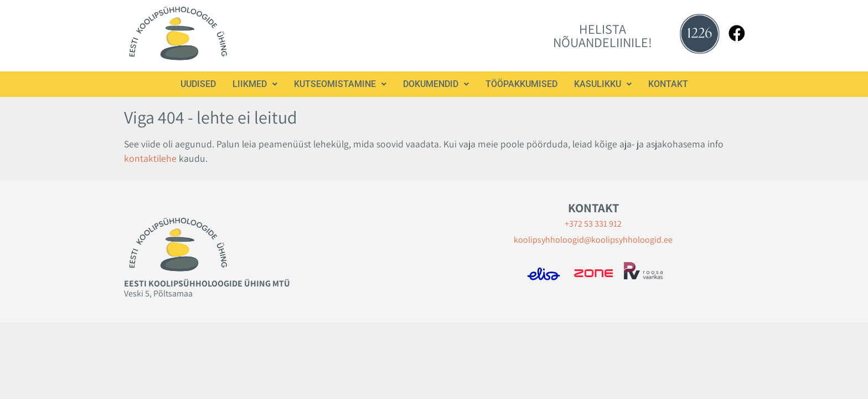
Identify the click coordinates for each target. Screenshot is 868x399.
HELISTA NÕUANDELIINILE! (603, 35)
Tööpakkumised (521, 84)
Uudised (198, 84)
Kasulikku (603, 84)
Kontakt (668, 84)
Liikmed (255, 84)
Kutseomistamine (340, 84)
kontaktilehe (150, 158)
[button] (255, 84)
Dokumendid (436, 84)
